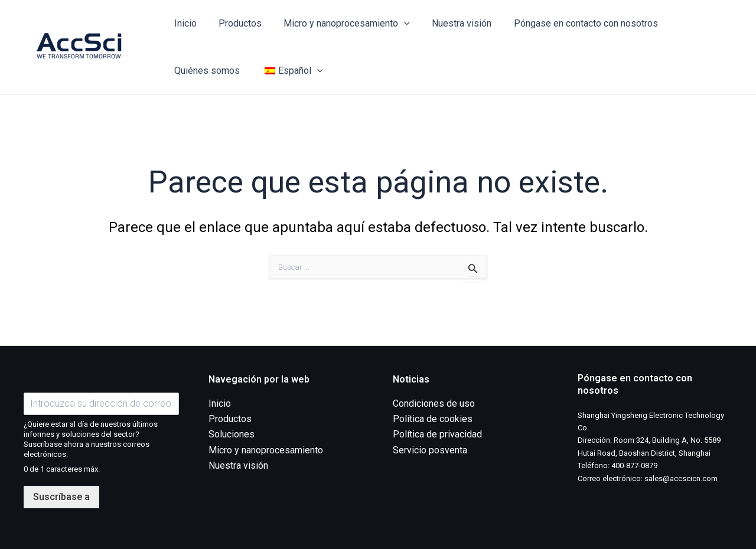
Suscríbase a (61, 497)
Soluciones (232, 435)
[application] (396, 24)
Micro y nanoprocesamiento (339, 24)
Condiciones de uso (434, 403)
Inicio (184, 23)
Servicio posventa (430, 450)
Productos (235, 23)
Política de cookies (433, 419)
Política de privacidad (437, 435)
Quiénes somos (205, 71)
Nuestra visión (451, 23)
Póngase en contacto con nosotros (572, 23)
